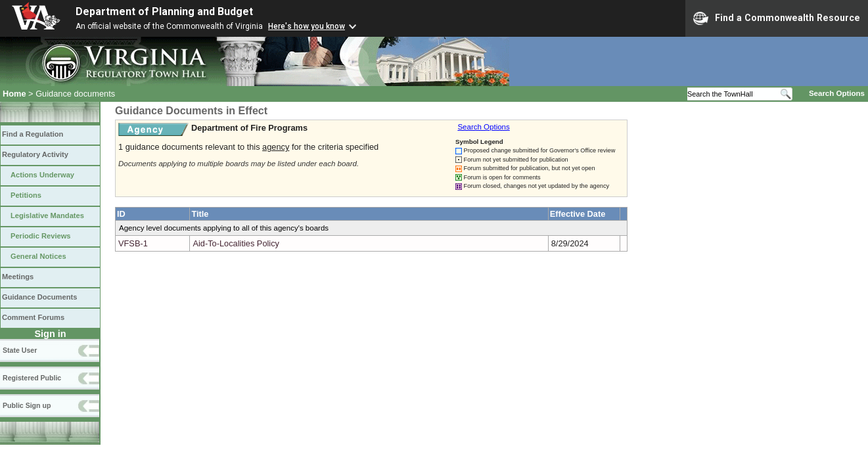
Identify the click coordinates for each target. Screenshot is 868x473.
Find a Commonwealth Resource (777, 18)
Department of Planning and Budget (164, 11)
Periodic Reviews (41, 236)
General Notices (38, 256)
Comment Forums (33, 317)
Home (14, 94)
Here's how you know (307, 26)
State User (20, 350)
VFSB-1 (133, 243)
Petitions (26, 195)
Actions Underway (42, 175)
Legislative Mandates (47, 215)
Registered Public (32, 378)
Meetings (18, 277)
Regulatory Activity (35, 154)
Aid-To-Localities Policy (236, 243)
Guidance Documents (39, 297)
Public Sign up (27, 405)
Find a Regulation (33, 134)
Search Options (837, 93)
